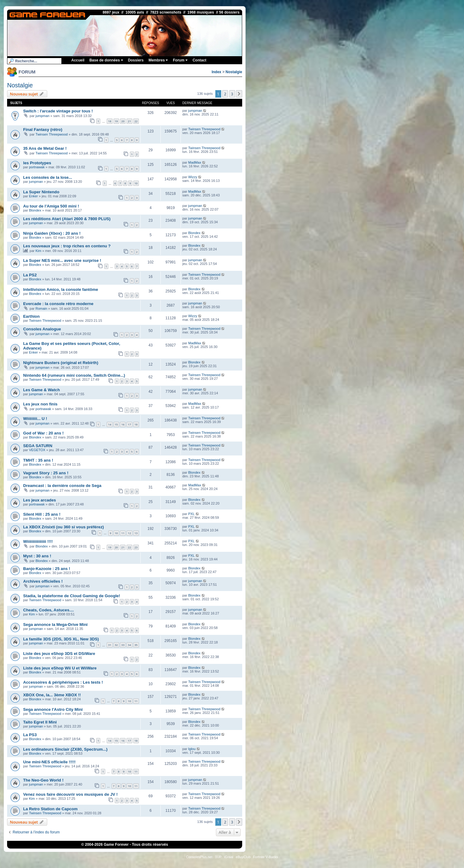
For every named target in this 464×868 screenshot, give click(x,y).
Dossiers (136, 60)
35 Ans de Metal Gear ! (45, 148)
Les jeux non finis (40, 404)
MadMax (195, 162)
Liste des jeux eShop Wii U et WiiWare (60, 668)
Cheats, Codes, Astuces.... (48, 610)
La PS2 (30, 275)
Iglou (192, 749)
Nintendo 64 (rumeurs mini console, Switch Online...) (74, 375)
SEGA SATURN (38, 446)
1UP (218, 857)
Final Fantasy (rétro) (43, 130)
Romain (41, 308)
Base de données (106, 60)
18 (110, 121)
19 (116, 121)
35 (136, 645)
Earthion (31, 316)
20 (123, 121)
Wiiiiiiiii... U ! (35, 419)
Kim (38, 251)
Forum (180, 60)
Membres (158, 60)
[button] (239, 94)
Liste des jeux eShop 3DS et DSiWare (59, 654)
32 (116, 645)
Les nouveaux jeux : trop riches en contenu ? (67, 246)
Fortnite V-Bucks (265, 857)
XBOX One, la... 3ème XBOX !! (52, 695)
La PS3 (30, 735)
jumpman (42, 116)
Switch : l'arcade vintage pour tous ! (58, 111)
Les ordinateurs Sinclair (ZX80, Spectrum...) (65, 749)
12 (129, 533)
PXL (191, 514)
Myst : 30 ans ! (37, 556)
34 (129, 645)
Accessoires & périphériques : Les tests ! (63, 682)
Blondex (35, 210)
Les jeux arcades (39, 500)
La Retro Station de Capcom (50, 809)
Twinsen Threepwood (52, 134)
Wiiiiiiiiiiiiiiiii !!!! (38, 541)
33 (123, 645)
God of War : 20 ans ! (43, 433)
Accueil (78, 60)
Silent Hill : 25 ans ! (42, 514)
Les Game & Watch (41, 390)
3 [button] (232, 94)
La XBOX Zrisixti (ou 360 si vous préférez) (64, 527)
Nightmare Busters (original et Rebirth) (61, 363)
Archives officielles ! (43, 581)
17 (129, 424)
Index (216, 72)
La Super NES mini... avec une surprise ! (62, 260)
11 (123, 533)
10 (136, 183)
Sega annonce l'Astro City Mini (53, 709)
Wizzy (193, 177)
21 (129, 121)
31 (110, 645)
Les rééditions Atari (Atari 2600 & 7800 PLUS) (67, 219)
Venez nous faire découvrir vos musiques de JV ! (70, 794)
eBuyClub (243, 857)
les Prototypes (37, 163)
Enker (33, 196)
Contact (199, 60)
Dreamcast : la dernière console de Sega (62, 486)
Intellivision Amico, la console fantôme (61, 289)
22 (136, 121)
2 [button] (225, 94)
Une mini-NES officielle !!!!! (49, 762)
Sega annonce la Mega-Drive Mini (55, 625)
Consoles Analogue (42, 329)
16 (123, 424)
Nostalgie (234, 72)
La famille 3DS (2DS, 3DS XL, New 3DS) (61, 639)
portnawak (37, 167)
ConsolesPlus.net (199, 857)
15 (116, 424)
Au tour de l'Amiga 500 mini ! (51, 206)
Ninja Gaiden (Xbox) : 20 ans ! (52, 233)
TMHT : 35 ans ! (38, 460)
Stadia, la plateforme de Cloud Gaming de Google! (72, 596)
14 (110, 424)
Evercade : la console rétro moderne (58, 304)
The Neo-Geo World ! (43, 780)
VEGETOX (37, 450)
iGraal (229, 857)
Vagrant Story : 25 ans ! (46, 473)
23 (136, 547)
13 (136, 533)
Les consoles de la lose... (48, 177)
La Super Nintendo (41, 192)
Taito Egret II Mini (40, 722)
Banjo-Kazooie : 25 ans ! (47, 569)
